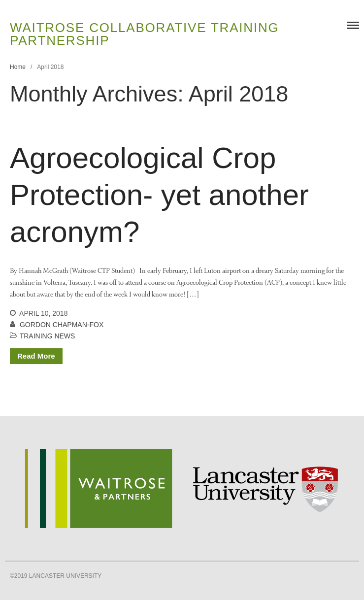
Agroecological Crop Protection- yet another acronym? (159, 195)
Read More (36, 356)
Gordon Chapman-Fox (62, 325)
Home (18, 67)
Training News (48, 336)
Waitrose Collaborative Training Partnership (145, 34)
